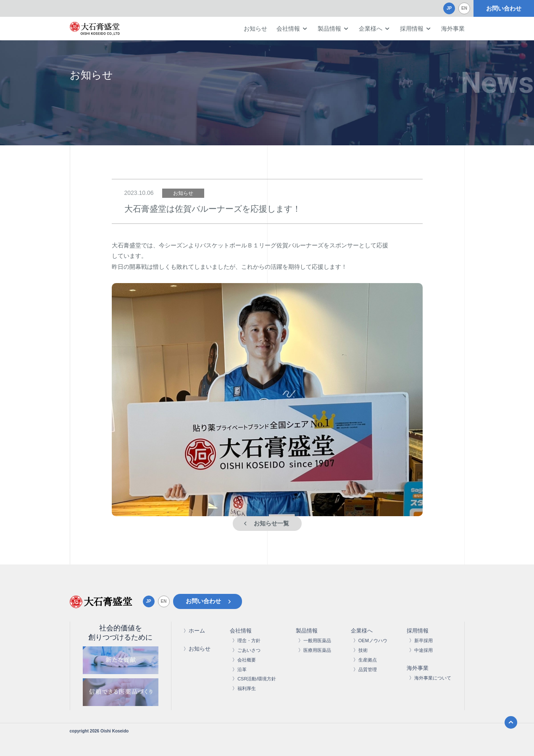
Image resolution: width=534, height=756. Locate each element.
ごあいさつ (249, 650)
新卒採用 (424, 640)
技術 (363, 650)
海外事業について (433, 678)
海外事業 (453, 29)
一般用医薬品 (317, 640)
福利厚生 (247, 688)
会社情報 (288, 29)
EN (464, 8)
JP (449, 8)
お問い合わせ (504, 8)
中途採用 (424, 650)
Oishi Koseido (114, 731)
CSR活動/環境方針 (257, 679)
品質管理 (368, 669)
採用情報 (412, 29)
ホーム (197, 631)
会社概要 (247, 660)
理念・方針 (249, 640)
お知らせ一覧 (271, 523)
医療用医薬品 (317, 650)
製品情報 (329, 29)
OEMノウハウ (373, 640)
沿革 (242, 669)
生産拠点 (368, 660)
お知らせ (255, 29)
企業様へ (371, 29)
